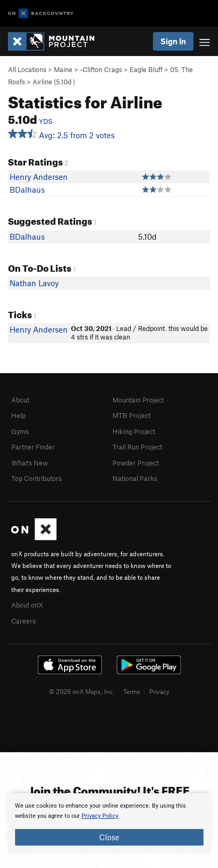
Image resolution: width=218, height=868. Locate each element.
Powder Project (136, 463)
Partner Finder (33, 447)
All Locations (27, 69)
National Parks (135, 478)
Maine (63, 69)
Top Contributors (37, 478)
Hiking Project (134, 431)
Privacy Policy (100, 816)
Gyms (20, 431)
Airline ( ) (54, 82)
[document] (109, 823)
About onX (27, 605)
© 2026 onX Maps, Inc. (82, 691)
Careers (23, 621)
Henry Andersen (39, 177)
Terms (132, 691)
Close (109, 837)
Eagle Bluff (146, 69)
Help (18, 415)
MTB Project (131, 415)
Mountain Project (138, 400)
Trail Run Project (137, 447)
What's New (30, 463)
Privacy (159, 691)
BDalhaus (27, 190)
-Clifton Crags (101, 69)
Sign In (173, 41)
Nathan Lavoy (34, 283)
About (20, 400)
